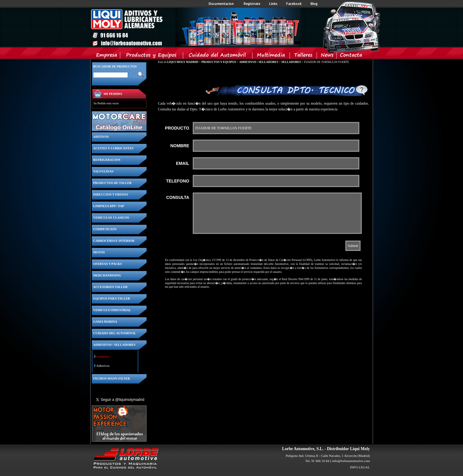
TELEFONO (178, 181)
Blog (314, 4)
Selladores (103, 357)
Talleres (304, 56)
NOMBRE (180, 146)
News (327, 56)
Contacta (351, 56)
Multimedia (271, 56)
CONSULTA (178, 197)
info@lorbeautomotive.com (351, 461)
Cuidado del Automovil (218, 56)
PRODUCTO (177, 128)
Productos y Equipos (152, 56)
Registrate (252, 4)
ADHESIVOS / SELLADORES (259, 62)
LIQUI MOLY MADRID (183, 62)
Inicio (195, 27)
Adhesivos (103, 366)
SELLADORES (291, 62)
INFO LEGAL (360, 467)
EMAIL (183, 163)
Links (273, 4)
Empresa (107, 56)
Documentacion (222, 4)
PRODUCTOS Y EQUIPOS (219, 62)
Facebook (294, 4)
